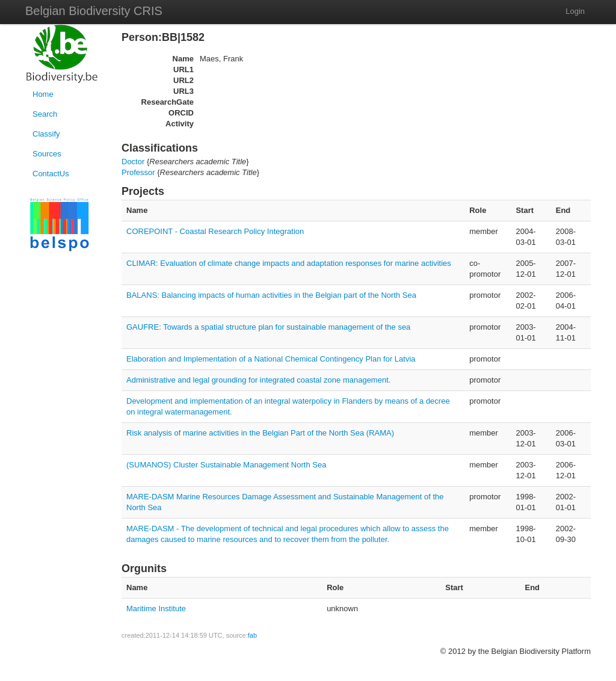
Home (43, 94)
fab (252, 635)
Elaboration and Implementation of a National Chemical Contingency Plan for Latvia (271, 359)
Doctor (133, 162)
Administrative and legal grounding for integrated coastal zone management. (258, 380)
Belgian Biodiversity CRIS (94, 11)
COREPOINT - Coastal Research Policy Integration (215, 231)
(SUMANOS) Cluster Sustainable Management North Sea (226, 465)
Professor (138, 172)
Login (575, 11)
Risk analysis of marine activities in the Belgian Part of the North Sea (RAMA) (260, 433)
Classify (46, 134)
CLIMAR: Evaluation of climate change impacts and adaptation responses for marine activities (289, 263)
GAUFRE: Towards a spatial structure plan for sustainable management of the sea (268, 327)
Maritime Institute (156, 609)
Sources (47, 154)
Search (45, 114)
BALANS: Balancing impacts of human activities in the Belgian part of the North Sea (271, 295)
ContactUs (51, 174)
